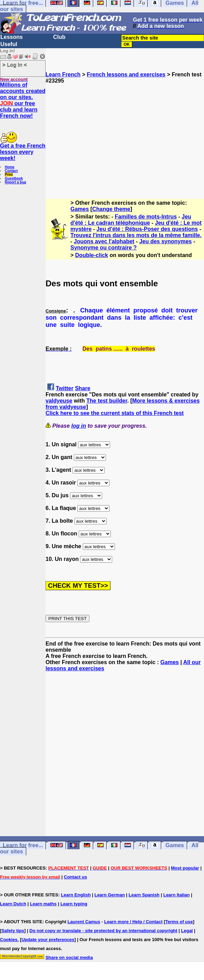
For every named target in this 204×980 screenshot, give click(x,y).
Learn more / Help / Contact (133, 922)
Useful (9, 44)
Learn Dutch (13, 904)
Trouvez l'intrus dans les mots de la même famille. (136, 235)
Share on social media (69, 957)
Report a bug (16, 182)
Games (80, 209)
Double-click (92, 255)
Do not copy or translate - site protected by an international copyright (103, 931)
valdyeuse (59, 401)
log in (79, 426)
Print (9, 175)
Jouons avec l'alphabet (104, 241)
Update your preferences (48, 940)
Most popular (185, 868)
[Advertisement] (125, 132)
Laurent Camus (84, 922)
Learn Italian (177, 895)
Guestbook (14, 178)
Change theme (111, 209)
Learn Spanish (144, 895)
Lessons (12, 37)
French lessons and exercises (126, 74)
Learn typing (74, 904)
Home (10, 167)
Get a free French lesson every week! (23, 152)
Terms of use (179, 922)
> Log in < (15, 65)
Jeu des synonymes (165, 241)
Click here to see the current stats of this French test (115, 413)
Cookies (9, 940)
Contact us (75, 877)
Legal (187, 931)
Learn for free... (23, 845)
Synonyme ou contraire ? (104, 248)
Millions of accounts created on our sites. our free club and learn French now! (23, 100)
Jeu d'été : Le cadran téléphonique (131, 220)
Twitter (64, 388)
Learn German (109, 895)
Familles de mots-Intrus (146, 217)
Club (59, 37)
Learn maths (43, 904)
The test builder (107, 401)
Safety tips (13, 931)
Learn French (63, 74)
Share (82, 388)
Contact (11, 171)
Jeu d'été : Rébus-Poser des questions (147, 229)
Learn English (76, 895)
